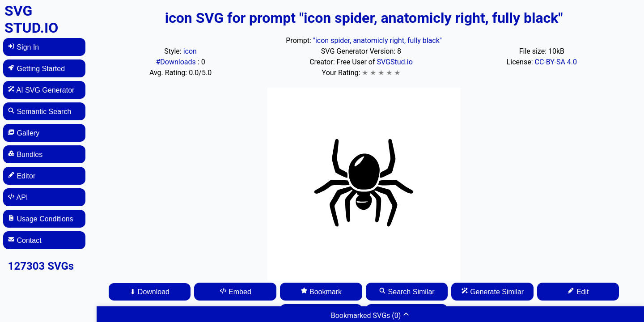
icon (190, 51)
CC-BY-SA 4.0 (556, 62)
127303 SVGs (41, 266)
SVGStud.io (394, 62)
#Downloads (176, 62)
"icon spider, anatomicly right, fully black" (377, 40)
